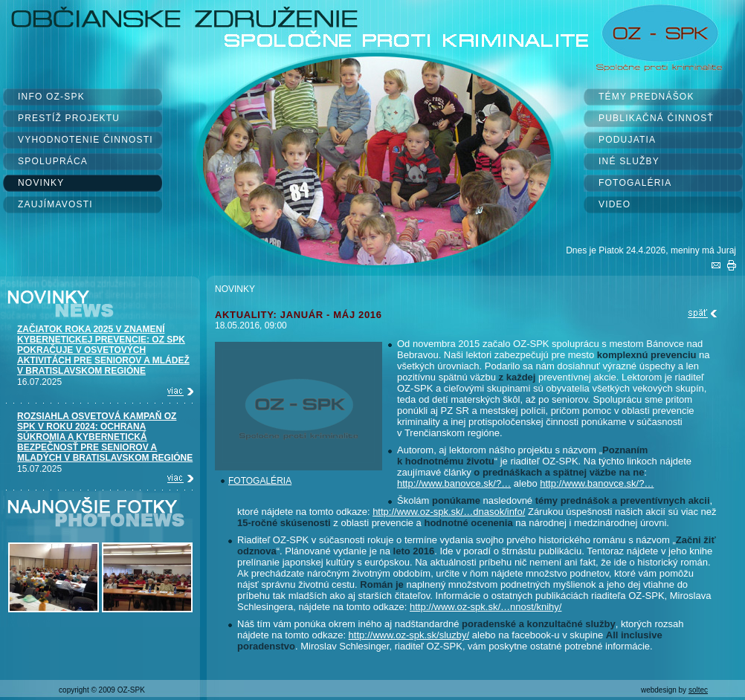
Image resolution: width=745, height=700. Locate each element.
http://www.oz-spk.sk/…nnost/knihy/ (486, 607)
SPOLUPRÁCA (53, 161)
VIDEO (615, 204)
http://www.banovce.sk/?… (454, 483)
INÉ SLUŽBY (629, 161)
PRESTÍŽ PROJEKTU (69, 118)
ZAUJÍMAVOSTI (55, 204)
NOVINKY (41, 183)
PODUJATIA (627, 140)
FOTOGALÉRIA (635, 183)
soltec (698, 690)
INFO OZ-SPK (51, 97)
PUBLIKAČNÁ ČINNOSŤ (656, 118)
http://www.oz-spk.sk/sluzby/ (409, 635)
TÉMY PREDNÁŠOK (646, 97)
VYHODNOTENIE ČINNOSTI (86, 140)
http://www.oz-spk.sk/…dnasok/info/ (449, 512)
